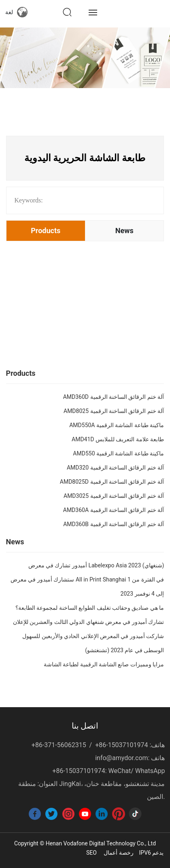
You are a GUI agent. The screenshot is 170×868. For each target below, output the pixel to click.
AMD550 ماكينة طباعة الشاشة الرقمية (118, 453)
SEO (91, 853)
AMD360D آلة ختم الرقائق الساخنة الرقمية (114, 397)
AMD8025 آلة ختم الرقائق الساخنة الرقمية (114, 411)
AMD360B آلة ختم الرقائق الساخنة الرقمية (114, 524)
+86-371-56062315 (59, 745)
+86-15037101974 (121, 745)
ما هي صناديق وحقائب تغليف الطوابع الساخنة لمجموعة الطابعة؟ (90, 608)
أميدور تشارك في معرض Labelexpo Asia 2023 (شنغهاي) (96, 565)
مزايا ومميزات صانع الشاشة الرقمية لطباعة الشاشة (104, 664)
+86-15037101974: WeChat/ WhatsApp (108, 771)
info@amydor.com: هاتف (130, 758)
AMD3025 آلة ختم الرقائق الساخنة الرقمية (114, 496)
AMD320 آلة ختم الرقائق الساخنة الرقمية (116, 468)
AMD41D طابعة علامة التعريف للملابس (118, 439)
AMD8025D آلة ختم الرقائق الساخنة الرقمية (112, 482)
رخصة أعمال (118, 853)
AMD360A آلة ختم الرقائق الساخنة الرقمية (114, 510)
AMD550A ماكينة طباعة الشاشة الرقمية (117, 425)
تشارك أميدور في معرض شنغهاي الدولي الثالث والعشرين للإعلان (89, 622)
